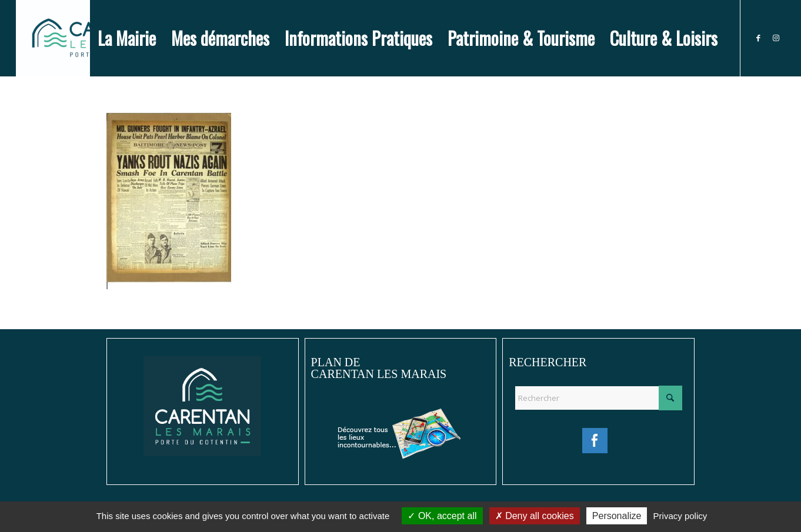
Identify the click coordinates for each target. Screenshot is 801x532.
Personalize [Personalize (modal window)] (617, 516)
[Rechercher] (598, 398)
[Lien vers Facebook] (759, 38)
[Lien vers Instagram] (776, 38)
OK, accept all (442, 516)
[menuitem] (127, 38)
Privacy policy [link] (680, 516)
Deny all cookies (535, 516)
